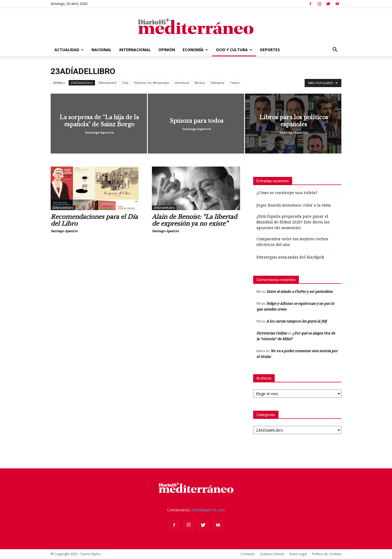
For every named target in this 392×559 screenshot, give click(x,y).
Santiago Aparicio (99, 132)
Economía (195, 50)
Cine (125, 83)
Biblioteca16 (107, 83)
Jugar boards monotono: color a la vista (294, 205)
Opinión (167, 50)
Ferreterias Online (272, 333)
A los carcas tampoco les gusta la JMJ (297, 321)
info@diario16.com (208, 510)
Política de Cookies (327, 554)
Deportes (270, 50)
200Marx (59, 83)
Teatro (235, 83)
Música (200, 83)
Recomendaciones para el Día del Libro (94, 220)
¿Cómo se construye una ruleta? (287, 193)
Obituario (217, 83)
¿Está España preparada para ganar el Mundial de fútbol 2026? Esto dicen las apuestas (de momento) (293, 222)
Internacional (135, 50)
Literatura (182, 83)
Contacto (248, 554)
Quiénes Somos (272, 554)
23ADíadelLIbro (82, 83)
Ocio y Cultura (234, 50)
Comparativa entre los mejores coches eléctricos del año (292, 242)
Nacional (102, 50)
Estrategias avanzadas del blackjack (290, 257)
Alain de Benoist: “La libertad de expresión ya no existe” (195, 220)
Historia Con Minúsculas (151, 83)
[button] (335, 50)
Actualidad (69, 50)
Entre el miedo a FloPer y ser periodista (299, 292)
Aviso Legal (298, 554)
